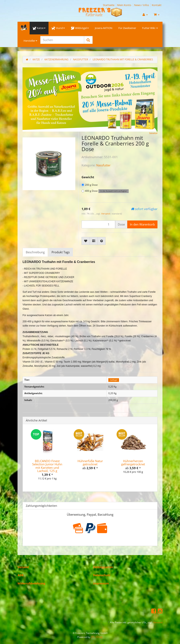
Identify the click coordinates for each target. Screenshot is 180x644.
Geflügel (114, 380)
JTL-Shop (97, 637)
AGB (20, 575)
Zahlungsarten (103, 567)
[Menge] (98, 224)
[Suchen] (62, 40)
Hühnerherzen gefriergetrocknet (133, 463)
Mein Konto (124, 5)
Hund (58, 28)
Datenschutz (102, 575)
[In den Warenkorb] (142, 224)
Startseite (109, 5)
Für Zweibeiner (127, 28)
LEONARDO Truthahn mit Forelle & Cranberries (123, 59)
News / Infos (142, 5)
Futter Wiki (150, 28)
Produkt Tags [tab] (61, 252)
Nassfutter (103, 165)
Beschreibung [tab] (35, 252)
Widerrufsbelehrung (31, 583)
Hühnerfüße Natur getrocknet (90, 463)
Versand (106, 214)
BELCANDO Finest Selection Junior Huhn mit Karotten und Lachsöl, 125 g (47, 466)
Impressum (101, 583)
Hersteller (30, 41)
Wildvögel (80, 28)
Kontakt (157, 5)
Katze (39, 28)
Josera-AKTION (104, 28)
